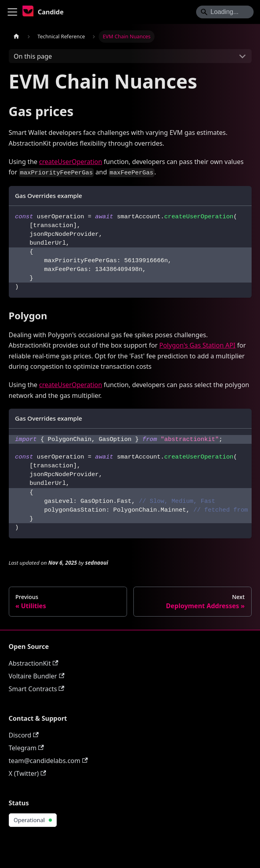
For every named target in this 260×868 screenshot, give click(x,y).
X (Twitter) (28, 773)
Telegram (26, 748)
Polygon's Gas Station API (197, 345)
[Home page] (16, 37)
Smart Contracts (37, 689)
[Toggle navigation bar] (12, 12)
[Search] (225, 12)
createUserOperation (71, 162)
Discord (24, 735)
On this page (33, 56)
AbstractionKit (34, 663)
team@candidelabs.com (48, 761)
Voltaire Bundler (37, 676)
